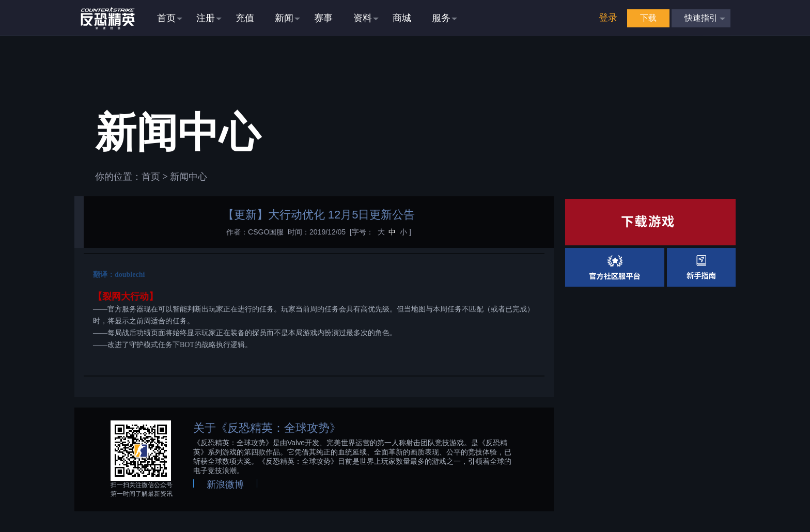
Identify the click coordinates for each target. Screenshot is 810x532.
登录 (608, 18)
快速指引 (701, 18)
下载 (648, 18)
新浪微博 (225, 484)
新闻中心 (189, 177)
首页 (151, 177)
